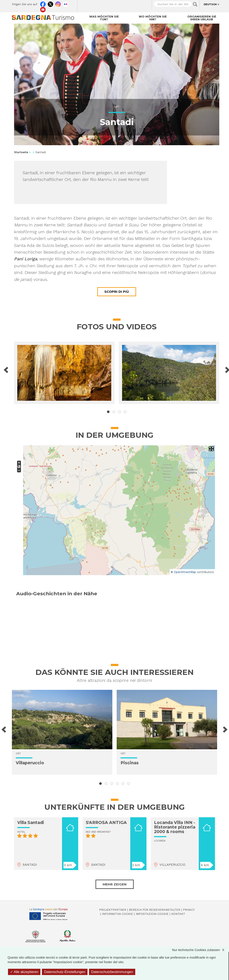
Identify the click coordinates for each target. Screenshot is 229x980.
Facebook (43, 3)
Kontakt (178, 914)
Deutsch (210, 4)
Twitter (50, 3)
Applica (195, 4)
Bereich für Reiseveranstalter (155, 910)
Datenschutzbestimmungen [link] (112, 972)
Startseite (21, 152)
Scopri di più (117, 292)
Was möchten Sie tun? (104, 18)
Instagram (58, 3)
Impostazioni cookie (152, 914)
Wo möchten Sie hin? (153, 18)
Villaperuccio (30, 763)
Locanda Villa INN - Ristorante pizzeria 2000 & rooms (175, 827)
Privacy (189, 910)
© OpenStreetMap (183, 572)
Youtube (43, 9)
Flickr (66, 3)
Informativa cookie (117, 914)
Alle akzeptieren (24, 972)
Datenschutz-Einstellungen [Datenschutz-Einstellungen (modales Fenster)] (65, 972)
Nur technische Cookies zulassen (200, 950)
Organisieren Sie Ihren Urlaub (202, 18)
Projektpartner (113, 910)
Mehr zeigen (115, 884)
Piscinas (130, 763)
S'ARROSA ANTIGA (106, 823)
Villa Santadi (31, 823)
